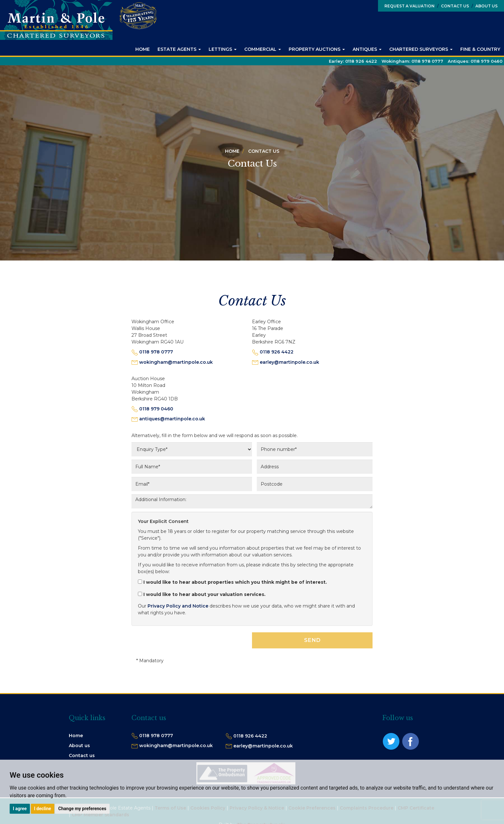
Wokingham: (412, 61)
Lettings (223, 49)
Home (143, 49)
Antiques (367, 49)
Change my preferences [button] (82, 809)
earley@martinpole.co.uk (289, 362)
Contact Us (453, 6)
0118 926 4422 (277, 352)
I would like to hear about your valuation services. (202, 594)
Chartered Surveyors (421, 49)
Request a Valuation (410, 6)
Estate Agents (179, 49)
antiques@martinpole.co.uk (172, 419)
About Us (485, 6)
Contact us (82, 755)
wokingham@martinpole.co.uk (176, 362)
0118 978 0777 (156, 352)
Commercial (263, 49)
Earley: (353, 61)
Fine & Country (480, 49)
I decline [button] (43, 809)
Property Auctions (317, 49)
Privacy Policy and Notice (178, 606)
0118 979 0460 (156, 409)
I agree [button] (20, 809)
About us (79, 746)
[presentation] (180, 645)
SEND (312, 640)
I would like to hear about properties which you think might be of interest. (232, 582)
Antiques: (475, 61)
